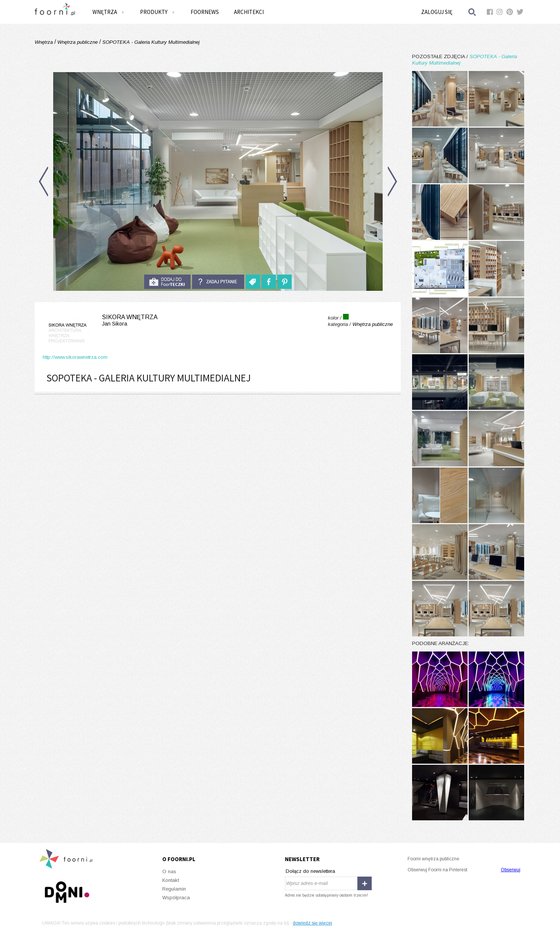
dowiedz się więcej (312, 923)
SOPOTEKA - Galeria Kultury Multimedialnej (150, 42)
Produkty (158, 12)
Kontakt (171, 880)
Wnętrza (109, 12)
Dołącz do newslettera (310, 871)
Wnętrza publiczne (78, 42)
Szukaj (472, 12)
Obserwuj (511, 870)
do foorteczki (167, 282)
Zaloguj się (437, 12)
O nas (169, 871)
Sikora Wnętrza (100, 320)
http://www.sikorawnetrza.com (75, 357)
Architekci (249, 12)
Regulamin (174, 889)
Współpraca (176, 898)
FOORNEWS (205, 12)
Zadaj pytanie (218, 282)
